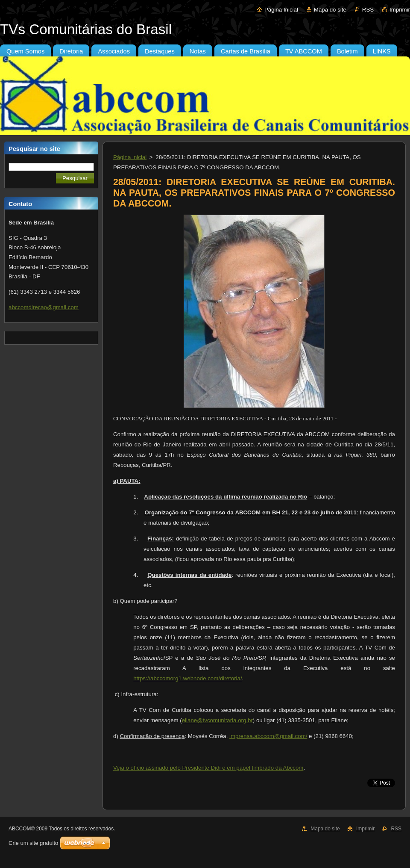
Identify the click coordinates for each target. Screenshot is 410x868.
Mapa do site (330, 10)
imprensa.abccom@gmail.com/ (268, 736)
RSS (368, 10)
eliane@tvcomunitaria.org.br (217, 720)
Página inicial (130, 157)
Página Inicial (281, 10)
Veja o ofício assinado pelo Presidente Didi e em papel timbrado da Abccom (208, 768)
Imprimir (400, 10)
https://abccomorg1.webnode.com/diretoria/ (187, 678)
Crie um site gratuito (33, 843)
